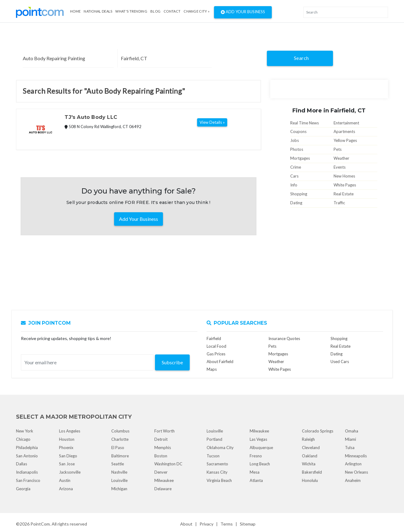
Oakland (310, 456)
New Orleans (356, 472)
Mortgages (300, 158)
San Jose (67, 464)
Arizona (66, 489)
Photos (297, 149)
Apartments (344, 131)
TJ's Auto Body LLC (91, 117)
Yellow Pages (345, 140)
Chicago (23, 439)
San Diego (68, 456)
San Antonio (27, 456)
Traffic (339, 203)
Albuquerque (261, 448)
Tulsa (350, 448)
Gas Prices (216, 354)
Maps (212, 369)
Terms (227, 524)
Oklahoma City (220, 448)
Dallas (22, 464)
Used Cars (340, 362)
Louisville (119, 480)
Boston (161, 456)
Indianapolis (27, 472)
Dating (296, 203)
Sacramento (217, 464)
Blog (155, 11)
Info (294, 185)
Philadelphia (27, 448)
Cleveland (311, 448)
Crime (296, 167)
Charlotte (120, 439)
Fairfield (214, 338)
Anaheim (353, 480)
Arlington (353, 464)
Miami (351, 439)
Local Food (216, 346)
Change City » (196, 11)
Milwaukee (164, 480)
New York (25, 431)
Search (301, 58)
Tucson (213, 456)
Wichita (309, 464)
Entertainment (346, 123)
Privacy (206, 524)
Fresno (256, 456)
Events (340, 167)
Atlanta (256, 480)
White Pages (345, 185)
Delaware (163, 489)
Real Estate (344, 194)
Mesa (255, 472)
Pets (338, 149)
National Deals (98, 11)
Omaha (352, 431)
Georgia (23, 489)
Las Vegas (258, 439)
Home (75, 11)
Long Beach (260, 464)
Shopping (299, 194)
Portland (214, 439)
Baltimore (120, 456)
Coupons (298, 131)
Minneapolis (356, 456)
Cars (294, 176)
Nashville (119, 472)
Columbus (120, 431)
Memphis (163, 448)
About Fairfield (220, 362)
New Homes (344, 176)
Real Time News (305, 123)
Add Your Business (243, 12)
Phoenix (66, 448)
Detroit (161, 439)
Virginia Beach (219, 480)
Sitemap (248, 524)
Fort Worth (164, 431)
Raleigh (308, 439)
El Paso (118, 448)
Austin (65, 480)
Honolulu (310, 480)
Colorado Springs (318, 431)
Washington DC (168, 464)
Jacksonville (70, 472)
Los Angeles (70, 431)
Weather (341, 158)
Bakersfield (312, 472)
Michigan (119, 489)
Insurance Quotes (284, 338)
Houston (67, 439)
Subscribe (172, 362)
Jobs (295, 140)
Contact (172, 11)
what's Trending (131, 11)
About (186, 524)
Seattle (118, 464)
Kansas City (217, 472)
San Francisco (28, 480)
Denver (161, 472)
